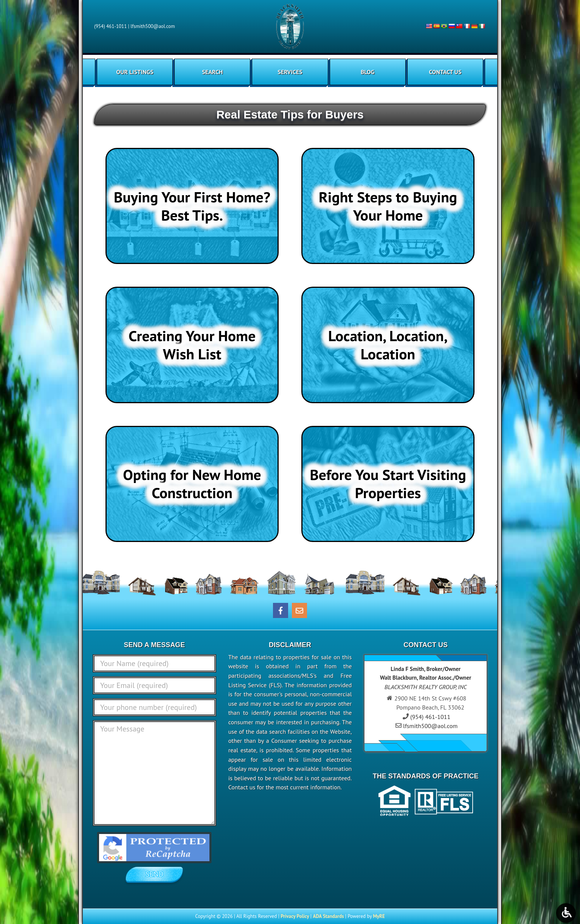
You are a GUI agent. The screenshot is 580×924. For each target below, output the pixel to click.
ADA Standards (328, 916)
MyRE (379, 916)
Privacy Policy (295, 916)
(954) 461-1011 (110, 26)
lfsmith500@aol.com (153, 26)
